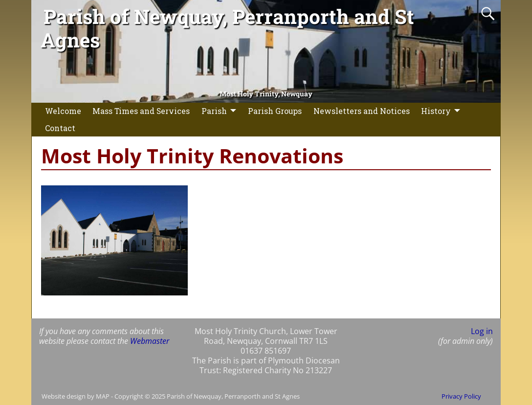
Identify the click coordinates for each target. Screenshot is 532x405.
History (436, 111)
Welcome (63, 111)
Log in (482, 331)
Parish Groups (275, 111)
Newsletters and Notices (362, 111)
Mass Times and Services (141, 111)
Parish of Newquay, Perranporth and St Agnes (227, 28)
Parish (214, 111)
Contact (60, 128)
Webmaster (150, 341)
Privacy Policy (461, 396)
